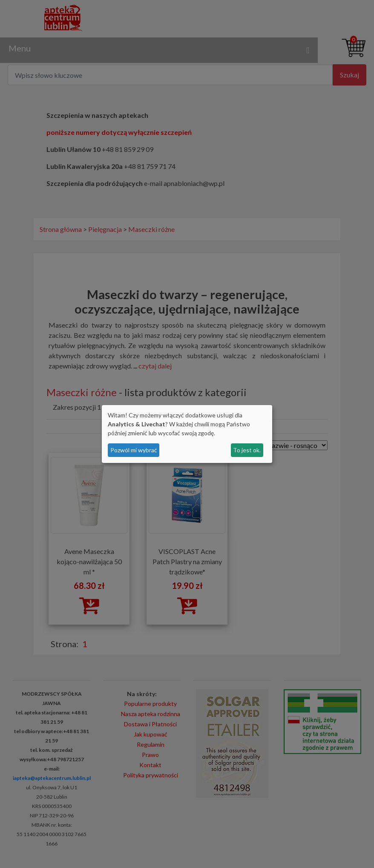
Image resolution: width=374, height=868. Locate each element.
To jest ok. (247, 450)
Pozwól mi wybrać (134, 450)
